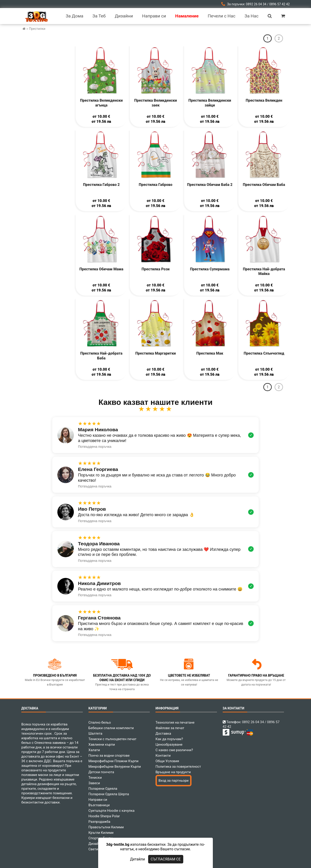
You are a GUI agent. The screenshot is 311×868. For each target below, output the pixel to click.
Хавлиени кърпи (102, 745)
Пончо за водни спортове (109, 756)
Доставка (163, 734)
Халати (94, 750)
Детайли (137, 859)
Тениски (95, 778)
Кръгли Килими (101, 833)
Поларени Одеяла (103, 789)
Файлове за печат (170, 728)
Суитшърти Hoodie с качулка (112, 811)
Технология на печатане (175, 722)
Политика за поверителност (178, 767)
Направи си (98, 800)
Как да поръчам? (169, 739)
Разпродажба (99, 822)
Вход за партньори (174, 781)
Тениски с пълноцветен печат (113, 739)
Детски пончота (101, 772)
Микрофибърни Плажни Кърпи (114, 761)
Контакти (163, 756)
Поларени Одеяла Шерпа (109, 794)
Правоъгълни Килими (106, 827)
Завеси (94, 783)
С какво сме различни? (174, 750)
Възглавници (99, 805)
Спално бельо (100, 722)
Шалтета (96, 734)
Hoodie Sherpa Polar (104, 816)
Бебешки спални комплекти (111, 728)
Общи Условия (167, 761)
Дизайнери (97, 844)
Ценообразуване (169, 745)
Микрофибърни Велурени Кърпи (115, 767)
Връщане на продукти (173, 772)
